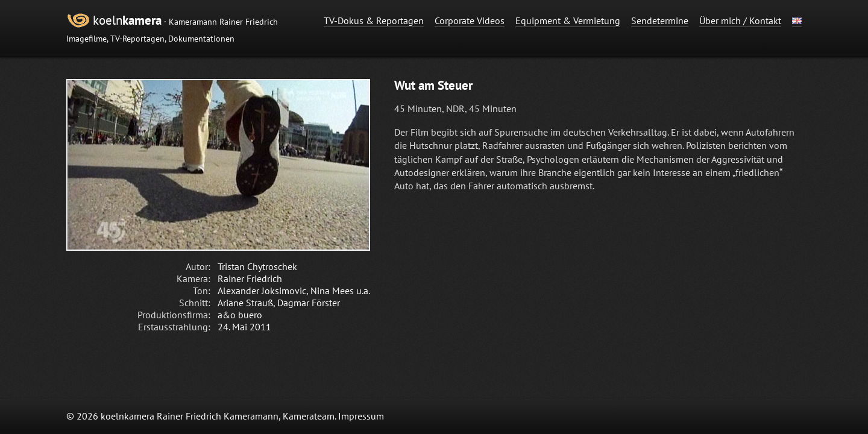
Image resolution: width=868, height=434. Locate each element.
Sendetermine (660, 20)
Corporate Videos (470, 20)
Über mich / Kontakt (740, 20)
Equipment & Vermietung (568, 20)
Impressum (361, 416)
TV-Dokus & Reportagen (374, 20)
